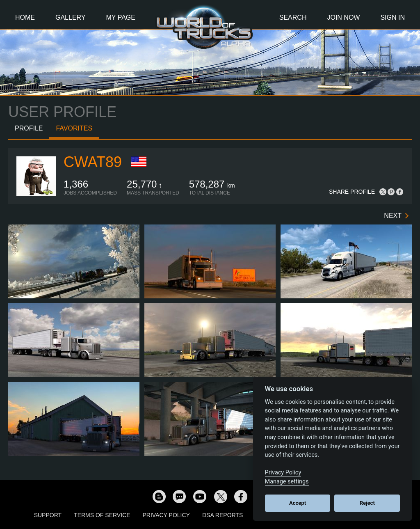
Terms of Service (102, 515)
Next (393, 216)
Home (25, 17)
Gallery (71, 17)
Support (48, 515)
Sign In (393, 17)
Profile (29, 128)
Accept (298, 503)
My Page (121, 17)
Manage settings (287, 482)
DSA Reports (223, 515)
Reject (367, 503)
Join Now (343, 17)
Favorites (74, 128)
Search (293, 17)
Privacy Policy (166, 515)
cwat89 (93, 162)
